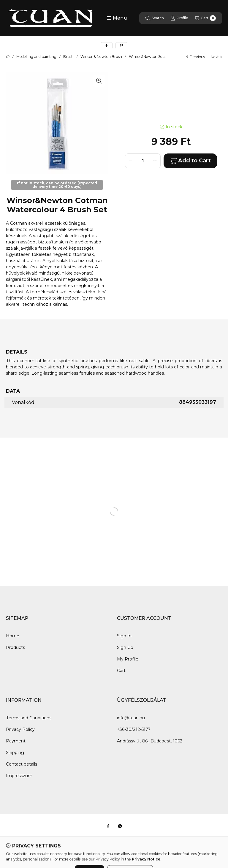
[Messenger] (120, 826)
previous (196, 57)
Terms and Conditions (29, 718)
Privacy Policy (20, 729)
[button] (117, 18)
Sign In (124, 636)
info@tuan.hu (131, 718)
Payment (16, 741)
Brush (68, 57)
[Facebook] (108, 826)
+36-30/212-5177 (134, 729)
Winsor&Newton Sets (147, 57)
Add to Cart (190, 161)
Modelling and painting (36, 57)
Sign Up (125, 647)
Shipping (15, 753)
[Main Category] (8, 57)
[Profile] (179, 18)
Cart (121, 671)
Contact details (22, 764)
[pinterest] (121, 46)
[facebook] (107, 46)
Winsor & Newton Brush (101, 57)
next (216, 57)
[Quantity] (143, 161)
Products (15, 647)
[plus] (155, 161)
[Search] (155, 18)
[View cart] (205, 18)
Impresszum (19, 776)
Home (13, 636)
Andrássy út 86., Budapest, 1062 (150, 741)
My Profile (128, 659)
